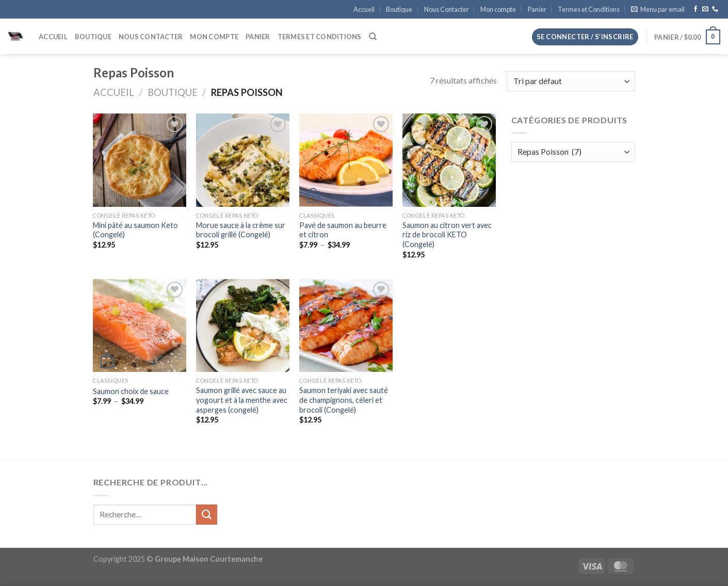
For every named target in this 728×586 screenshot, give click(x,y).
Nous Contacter (447, 9)
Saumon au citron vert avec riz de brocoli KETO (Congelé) (447, 235)
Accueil (364, 9)
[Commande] (571, 81)
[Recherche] (373, 37)
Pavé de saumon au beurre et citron (343, 230)
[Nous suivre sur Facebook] (695, 9)
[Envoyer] (206, 515)
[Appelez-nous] (715, 9)
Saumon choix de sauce (131, 391)
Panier (537, 9)
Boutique (399, 9)
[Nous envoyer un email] (705, 9)
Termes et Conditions (589, 9)
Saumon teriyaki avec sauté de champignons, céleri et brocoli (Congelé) (344, 400)
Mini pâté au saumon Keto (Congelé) (135, 230)
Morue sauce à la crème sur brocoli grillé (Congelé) (241, 230)
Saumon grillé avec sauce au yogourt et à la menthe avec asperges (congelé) (242, 400)
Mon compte (498, 9)
